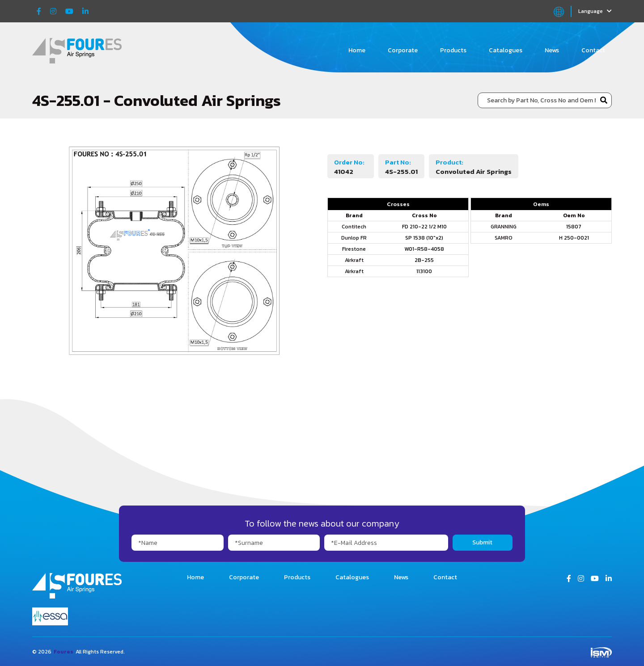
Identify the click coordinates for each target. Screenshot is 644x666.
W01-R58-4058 (424, 249)
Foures (64, 652)
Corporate (403, 50)
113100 (424, 271)
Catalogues (506, 50)
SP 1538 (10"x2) (424, 238)
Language (595, 11)
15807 (574, 227)
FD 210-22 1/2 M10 (424, 227)
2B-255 (424, 260)
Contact (593, 50)
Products (453, 50)
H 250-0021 (574, 238)
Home (357, 50)
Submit (482, 542)
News (552, 50)
